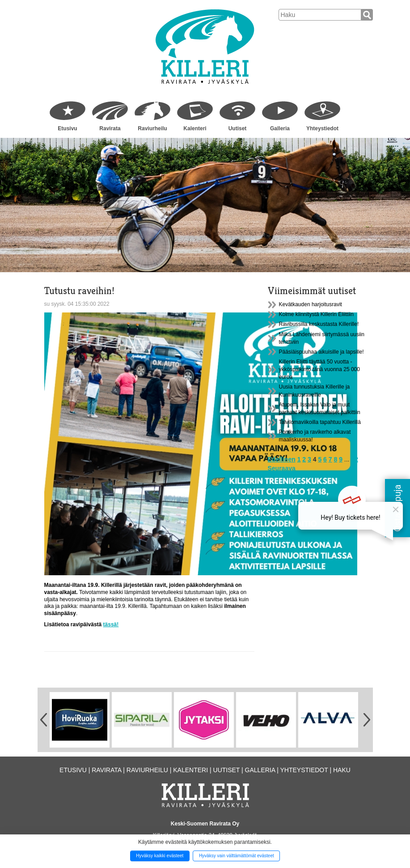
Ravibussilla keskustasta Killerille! (319, 324)
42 (355, 459)
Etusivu (67, 128)
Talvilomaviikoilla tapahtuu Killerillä (320, 422)
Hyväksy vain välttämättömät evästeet (237, 856)
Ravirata (110, 128)
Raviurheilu (152, 128)
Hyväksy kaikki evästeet (160, 856)
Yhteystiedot (322, 128)
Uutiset (238, 128)
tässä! (111, 624)
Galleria (280, 128)
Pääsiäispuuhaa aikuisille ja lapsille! (321, 352)
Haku (342, 770)
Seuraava (282, 468)
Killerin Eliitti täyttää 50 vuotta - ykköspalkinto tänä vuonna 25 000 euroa (319, 369)
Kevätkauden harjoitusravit (311, 304)
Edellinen (282, 459)
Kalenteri (195, 128)
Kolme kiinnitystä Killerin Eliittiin (316, 314)
